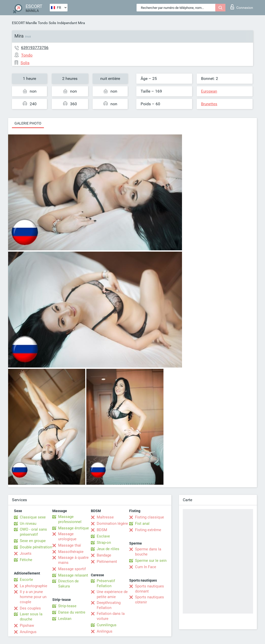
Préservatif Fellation (106, 583)
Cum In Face (146, 567)
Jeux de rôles (108, 549)
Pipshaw (27, 625)
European (209, 91)
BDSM (102, 530)
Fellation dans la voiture (111, 616)
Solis (52, 23)
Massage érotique (73, 528)
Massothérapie (71, 552)
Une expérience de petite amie (112, 594)
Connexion (242, 7)
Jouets (26, 553)
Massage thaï (70, 545)
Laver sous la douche (31, 617)
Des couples (30, 608)
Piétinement (107, 562)
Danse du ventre (72, 612)
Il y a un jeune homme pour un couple (33, 597)
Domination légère (112, 524)
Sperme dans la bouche (148, 552)
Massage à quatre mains (73, 560)
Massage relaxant (73, 575)
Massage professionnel (70, 519)
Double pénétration (36, 547)
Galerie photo (28, 123)
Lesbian (65, 619)
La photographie (34, 586)
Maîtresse (105, 517)
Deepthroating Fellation (109, 605)
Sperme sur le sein (151, 561)
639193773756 (35, 48)
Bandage (104, 555)
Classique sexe (33, 517)
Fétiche (26, 560)
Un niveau (28, 524)
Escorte (26, 580)
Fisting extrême (148, 530)
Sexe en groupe (33, 541)
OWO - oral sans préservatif (33, 532)
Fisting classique (150, 517)
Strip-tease (67, 606)
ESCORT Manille (24, 23)
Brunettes (209, 104)
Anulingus (28, 632)
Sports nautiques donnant (150, 589)
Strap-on (104, 543)
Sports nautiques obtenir (150, 600)
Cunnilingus (107, 625)
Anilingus (105, 631)
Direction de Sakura (68, 584)
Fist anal (142, 524)
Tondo (43, 23)
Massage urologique (67, 536)
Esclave (103, 536)
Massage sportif (72, 569)
